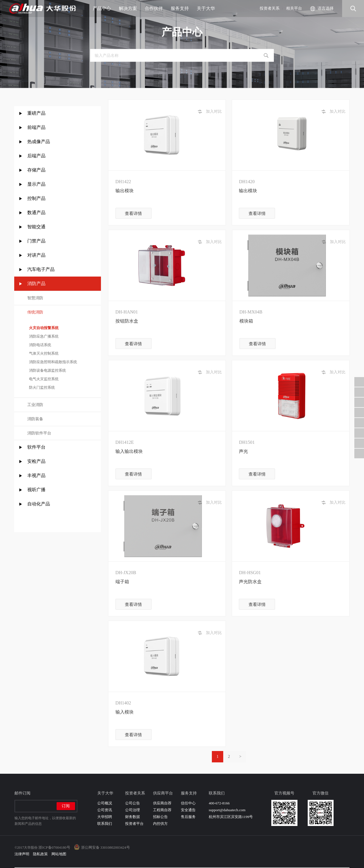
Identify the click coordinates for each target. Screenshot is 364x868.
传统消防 (35, 312)
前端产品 (36, 127)
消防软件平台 (39, 433)
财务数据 (133, 817)
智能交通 (36, 227)
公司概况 (105, 803)
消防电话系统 (39, 345)
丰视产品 (36, 475)
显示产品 (36, 184)
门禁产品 (36, 241)
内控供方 (160, 824)
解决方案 (130, 8)
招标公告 (160, 817)
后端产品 (36, 156)
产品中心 (104, 8)
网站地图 (59, 854)
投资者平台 (134, 824)
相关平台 (294, 8)
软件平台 (36, 447)
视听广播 (36, 490)
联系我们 (105, 824)
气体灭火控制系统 (43, 353)
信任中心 (188, 803)
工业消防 (35, 405)
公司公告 (133, 803)
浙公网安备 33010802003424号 (106, 847)
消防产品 (36, 284)
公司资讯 (105, 810)
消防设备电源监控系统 (47, 370)
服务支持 (182, 8)
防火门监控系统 (41, 387)
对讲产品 (36, 255)
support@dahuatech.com (227, 810)
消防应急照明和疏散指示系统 (52, 362)
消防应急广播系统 (43, 336)
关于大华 (208, 8)
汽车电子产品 (41, 269)
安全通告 (188, 810)
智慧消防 (35, 298)
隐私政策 (40, 854)
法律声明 (22, 854)
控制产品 (37, 198)
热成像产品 (39, 142)
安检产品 (36, 461)
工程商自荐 (162, 810)
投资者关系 (270, 8)
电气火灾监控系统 (43, 379)
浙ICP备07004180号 (54, 847)
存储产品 (36, 170)
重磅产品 (36, 113)
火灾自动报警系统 (43, 328)
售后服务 (188, 817)
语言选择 (326, 8)
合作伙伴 (156, 8)
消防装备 (35, 419)
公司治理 (133, 810)
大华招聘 (105, 817)
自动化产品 (39, 504)
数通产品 (36, 213)
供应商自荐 (162, 803)
